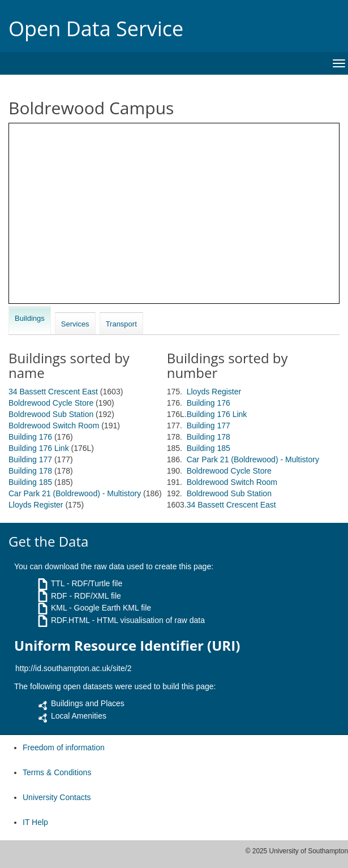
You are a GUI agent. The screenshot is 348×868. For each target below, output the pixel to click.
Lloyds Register (36, 505)
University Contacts (57, 797)
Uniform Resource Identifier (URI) (127, 646)
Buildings (30, 318)
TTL (58, 583)
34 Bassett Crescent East (53, 392)
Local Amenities (79, 716)
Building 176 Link (39, 448)
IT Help (35, 822)
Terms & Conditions (57, 772)
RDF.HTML (70, 620)
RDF (59, 596)
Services (75, 324)
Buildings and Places (88, 703)
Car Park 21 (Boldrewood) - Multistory (75, 493)
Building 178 (30, 471)
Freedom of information (64, 747)
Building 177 (30, 459)
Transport (121, 324)
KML (59, 608)
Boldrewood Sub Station (51, 414)
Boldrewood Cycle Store (51, 403)
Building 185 (30, 482)
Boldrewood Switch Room (54, 426)
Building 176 (30, 437)
